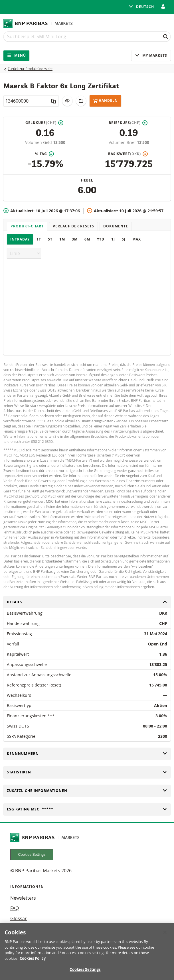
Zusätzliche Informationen (87, 791)
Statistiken (87, 772)
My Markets (151, 55)
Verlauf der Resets (73, 226)
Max (137, 239)
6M (87, 239)
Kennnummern (87, 754)
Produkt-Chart (27, 226)
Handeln (105, 101)
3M (75, 239)
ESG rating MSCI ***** (87, 809)
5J (124, 239)
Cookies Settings (32, 854)
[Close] (165, 936)
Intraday (20, 239)
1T (39, 239)
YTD (101, 239)
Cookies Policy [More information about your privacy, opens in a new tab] (33, 961)
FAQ (15, 908)
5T (50, 239)
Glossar (19, 918)
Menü (16, 55)
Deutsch (141, 7)
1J (113, 239)
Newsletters (23, 898)
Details (87, 602)
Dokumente (116, 226)
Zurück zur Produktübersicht (30, 69)
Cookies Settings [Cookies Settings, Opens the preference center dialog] (85, 973)
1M (62, 239)
